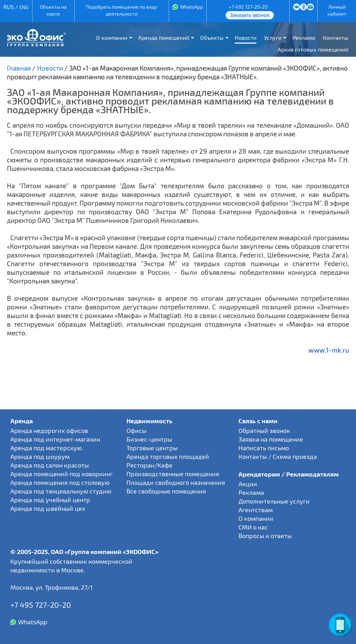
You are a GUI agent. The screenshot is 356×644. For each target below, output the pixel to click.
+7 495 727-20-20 (248, 7)
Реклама (304, 38)
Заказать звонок (250, 15)
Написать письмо (264, 448)
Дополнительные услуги (274, 501)
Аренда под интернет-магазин (55, 439)
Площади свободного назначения (176, 482)
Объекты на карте (53, 10)
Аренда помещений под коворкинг (62, 474)
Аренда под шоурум (40, 456)
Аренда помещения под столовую (60, 482)
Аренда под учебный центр (50, 500)
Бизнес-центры (149, 439)
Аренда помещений (164, 38)
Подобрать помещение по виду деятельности (121, 10)
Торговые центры (152, 448)
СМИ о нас (253, 527)
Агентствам (256, 510)
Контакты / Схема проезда (278, 456)
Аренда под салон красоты (50, 465)
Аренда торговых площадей (168, 456)
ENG (24, 7)
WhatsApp (191, 7)
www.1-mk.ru (329, 350)
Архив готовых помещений (313, 49)
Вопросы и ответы (265, 536)
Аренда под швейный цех (48, 508)
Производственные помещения (173, 474)
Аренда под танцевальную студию (61, 491)
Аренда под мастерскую (46, 448)
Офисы (137, 430)
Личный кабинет (337, 10)
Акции (248, 484)
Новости (246, 38)
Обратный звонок (264, 430)
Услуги (273, 38)
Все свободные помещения (166, 491)
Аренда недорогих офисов (49, 430)
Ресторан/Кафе (149, 465)
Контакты (336, 38)
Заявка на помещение (271, 439)
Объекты (212, 38)
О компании (112, 38)
